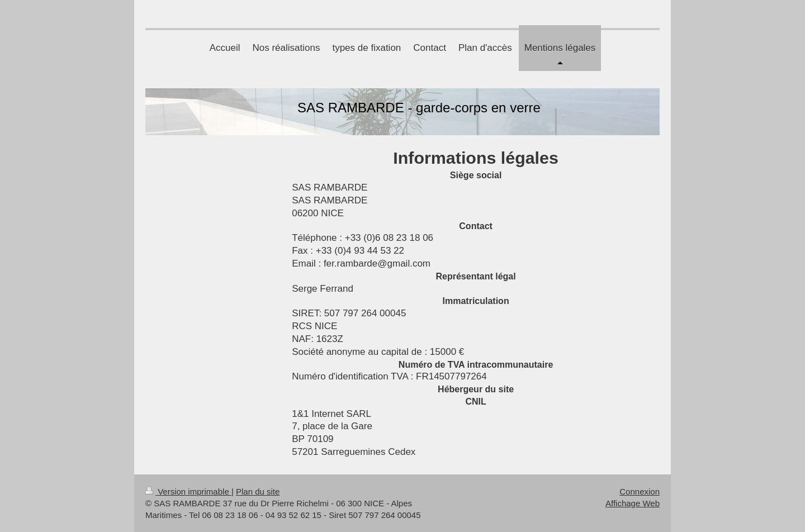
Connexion (640, 491)
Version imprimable (188, 491)
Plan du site (258, 491)
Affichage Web (633, 503)
